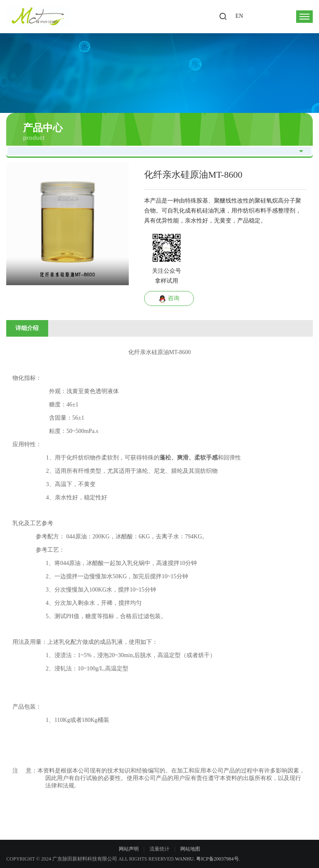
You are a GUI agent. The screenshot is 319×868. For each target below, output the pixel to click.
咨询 (169, 299)
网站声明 (129, 849)
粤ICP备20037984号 (217, 859)
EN (239, 16)
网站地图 (190, 849)
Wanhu (184, 859)
